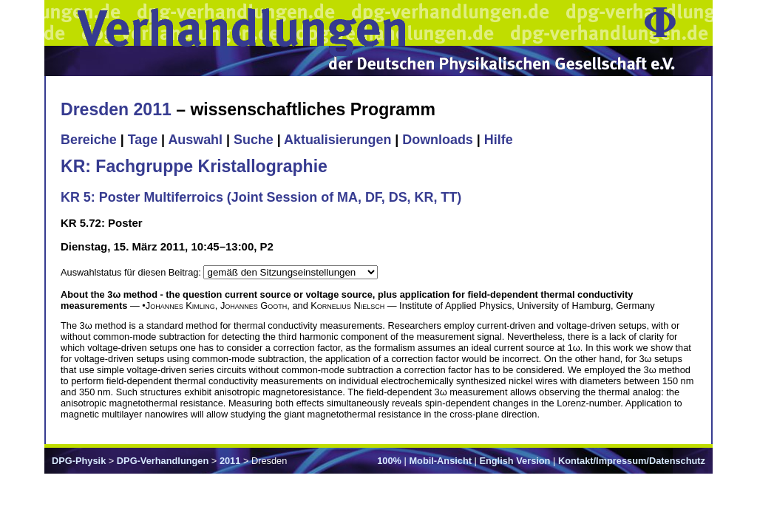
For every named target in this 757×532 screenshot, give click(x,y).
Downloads (438, 140)
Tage (143, 140)
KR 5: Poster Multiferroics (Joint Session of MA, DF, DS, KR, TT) (261, 197)
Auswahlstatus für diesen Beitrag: (132, 272)
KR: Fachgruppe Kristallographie (194, 166)
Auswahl (195, 140)
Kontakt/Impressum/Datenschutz (632, 461)
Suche (254, 140)
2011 (230, 461)
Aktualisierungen (337, 140)
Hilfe (499, 140)
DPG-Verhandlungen (163, 461)
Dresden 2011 (116, 109)
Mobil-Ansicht (440, 461)
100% (389, 461)
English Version (515, 461)
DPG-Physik (79, 461)
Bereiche (89, 140)
